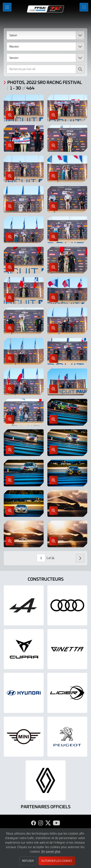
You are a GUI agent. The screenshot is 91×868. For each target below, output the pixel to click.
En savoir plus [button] (51, 851)
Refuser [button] (28, 861)
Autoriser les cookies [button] (57, 861)
